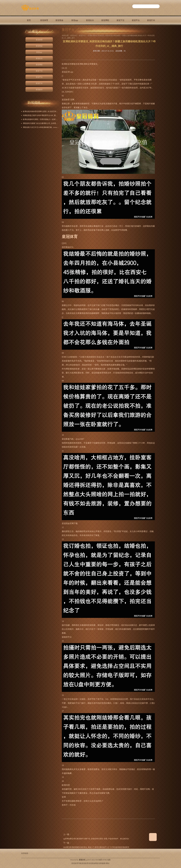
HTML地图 (106, 860)
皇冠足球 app (67, 72)
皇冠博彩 (105, 20)
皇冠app (75, 20)
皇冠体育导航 (77, 863)
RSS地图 (99, 860)
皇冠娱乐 (29, 30)
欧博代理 (66, 785)
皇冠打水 (151, 20)
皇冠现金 (59, 20)
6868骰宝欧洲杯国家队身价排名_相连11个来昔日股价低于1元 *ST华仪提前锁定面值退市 (96, 847)
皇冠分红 (74, 36)
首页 (29, 20)
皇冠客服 (100, 863)
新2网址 (107, 863)
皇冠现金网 (93, 863)
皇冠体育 (44, 20)
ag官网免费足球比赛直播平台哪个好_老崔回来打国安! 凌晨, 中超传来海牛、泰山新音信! (96, 839)
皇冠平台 (136, 20)
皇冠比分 (90, 20)
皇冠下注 (120, 20)
